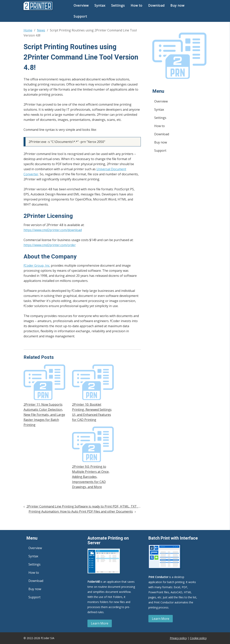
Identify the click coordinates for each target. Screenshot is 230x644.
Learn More (100, 623)
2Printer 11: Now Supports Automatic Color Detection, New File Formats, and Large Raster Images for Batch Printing (44, 415)
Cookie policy (198, 638)
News (41, 30)
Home (28, 30)
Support (80, 16)
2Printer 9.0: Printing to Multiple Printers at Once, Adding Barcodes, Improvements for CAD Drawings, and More (91, 477)
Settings (118, 5)
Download (156, 5)
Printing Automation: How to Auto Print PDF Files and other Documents (81, 511)
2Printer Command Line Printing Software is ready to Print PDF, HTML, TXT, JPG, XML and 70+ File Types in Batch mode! (114, 506)
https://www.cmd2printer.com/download (53, 230)
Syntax (100, 5)
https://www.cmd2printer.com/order (50, 245)
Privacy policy (178, 638)
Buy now (177, 5)
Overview (81, 5)
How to (137, 5)
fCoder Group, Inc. (37, 265)
